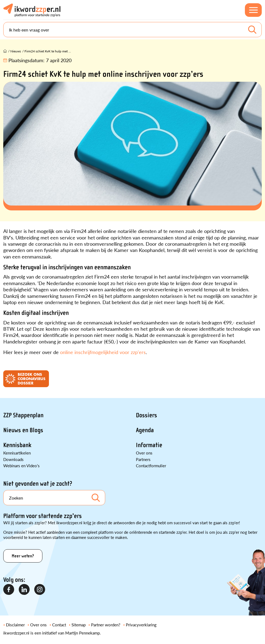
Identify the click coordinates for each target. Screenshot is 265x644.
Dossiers (146, 415)
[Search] (132, 30)
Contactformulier (151, 465)
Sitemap (79, 625)
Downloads (13, 459)
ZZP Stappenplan (23, 415)
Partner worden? (106, 625)
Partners (143, 459)
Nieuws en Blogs (23, 430)
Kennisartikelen (17, 453)
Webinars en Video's (21, 465)
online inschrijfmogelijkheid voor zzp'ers (103, 352)
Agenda (145, 430)
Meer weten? (23, 556)
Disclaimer (15, 625)
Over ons (144, 453)
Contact (59, 625)
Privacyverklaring (141, 625)
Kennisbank (17, 445)
